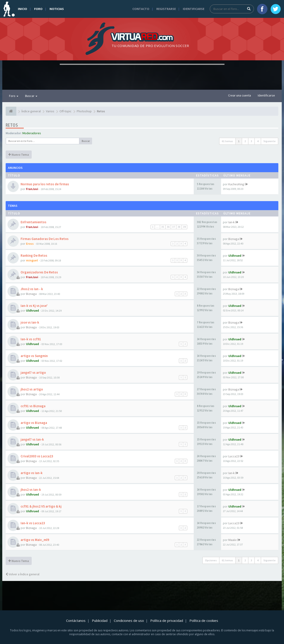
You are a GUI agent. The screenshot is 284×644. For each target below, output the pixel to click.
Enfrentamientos (33, 222)
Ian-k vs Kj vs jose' (34, 306)
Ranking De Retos (34, 255)
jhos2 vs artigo (32, 389)
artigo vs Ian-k (32, 473)
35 (163, 227)
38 (179, 227)
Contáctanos (76, 620)
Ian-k (231, 222)
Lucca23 (234, 456)
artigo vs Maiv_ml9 (35, 540)
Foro (38, 9)
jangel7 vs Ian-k (32, 439)
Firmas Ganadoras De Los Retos (45, 239)
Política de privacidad (167, 620)
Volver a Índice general (23, 574)
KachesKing (236, 184)
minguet (32, 260)
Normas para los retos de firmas (45, 184)
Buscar (31, 96)
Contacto (141, 9)
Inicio (23, 9)
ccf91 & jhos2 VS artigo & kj (41, 506)
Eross (30, 244)
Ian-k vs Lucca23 (33, 523)
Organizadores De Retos (39, 272)
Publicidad (100, 620)
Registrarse (166, 9)
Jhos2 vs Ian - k (32, 289)
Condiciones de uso (129, 620)
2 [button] (245, 141)
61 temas (227, 141)
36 (168, 227)
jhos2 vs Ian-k (31, 490)
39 (184, 227)
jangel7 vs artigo (33, 373)
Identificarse (194, 9)
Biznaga (234, 239)
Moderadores (32, 133)
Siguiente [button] (270, 141)
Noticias (57, 9)
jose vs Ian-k (30, 322)
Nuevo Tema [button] (19, 155)
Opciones (211, 560)
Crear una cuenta (240, 95)
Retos (12, 125)
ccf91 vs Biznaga (33, 406)
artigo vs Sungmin (34, 356)
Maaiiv (233, 540)
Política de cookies (204, 620)
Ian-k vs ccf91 (31, 339)
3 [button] (251, 141)
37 (174, 227)
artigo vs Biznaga (34, 423)
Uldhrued (235, 256)
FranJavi (32, 189)
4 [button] (258, 141)
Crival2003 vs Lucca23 (37, 456)
